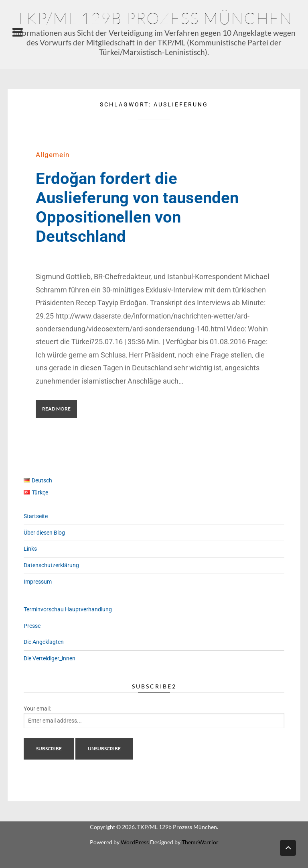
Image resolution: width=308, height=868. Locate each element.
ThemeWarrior (200, 842)
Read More (56, 409)
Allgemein (53, 155)
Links (30, 549)
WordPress (135, 842)
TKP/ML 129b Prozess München (154, 18)
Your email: (37, 709)
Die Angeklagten (44, 642)
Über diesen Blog (44, 533)
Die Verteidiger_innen (50, 658)
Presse (32, 626)
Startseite (36, 516)
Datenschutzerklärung (51, 565)
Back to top (288, 847)
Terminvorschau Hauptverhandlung (68, 609)
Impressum (38, 582)
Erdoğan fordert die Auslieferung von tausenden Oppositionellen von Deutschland (137, 207)
